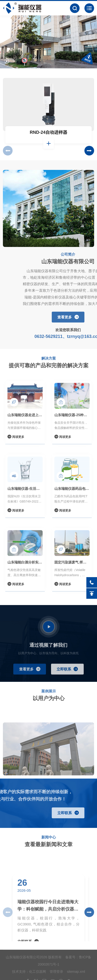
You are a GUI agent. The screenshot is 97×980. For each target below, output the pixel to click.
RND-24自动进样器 (48, 135)
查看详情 (49, 146)
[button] (7, 59)
